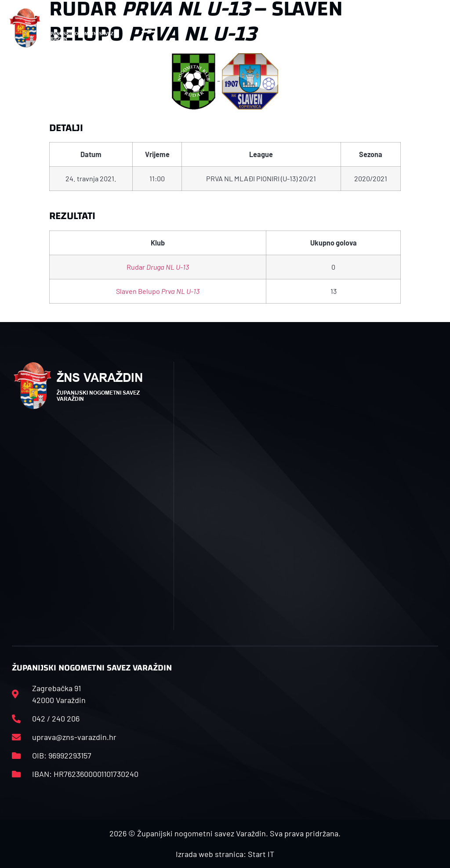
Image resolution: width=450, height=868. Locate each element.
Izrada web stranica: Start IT (225, 854)
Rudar (158, 267)
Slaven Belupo (158, 291)
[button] (149, 28)
